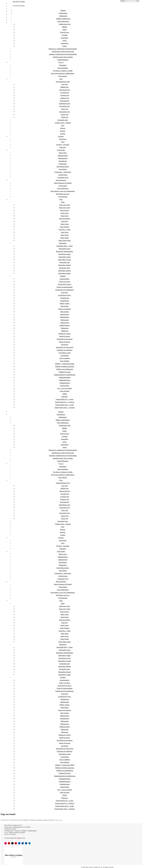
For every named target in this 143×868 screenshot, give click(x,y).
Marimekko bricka (65, 249)
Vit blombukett (63, 197)
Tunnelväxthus (65, 386)
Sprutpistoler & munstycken (65, 347)
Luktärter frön (65, 98)
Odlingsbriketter (63, 156)
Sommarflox (65, 43)
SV (9, 9)
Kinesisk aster (65, 32)
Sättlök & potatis (65, 336)
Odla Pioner (63, 139)
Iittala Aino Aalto (65, 205)
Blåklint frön (65, 87)
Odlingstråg (65, 331)
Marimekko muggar (65, 254)
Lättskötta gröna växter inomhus (63, 57)
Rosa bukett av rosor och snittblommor (63, 191)
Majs (63, 125)
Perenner (61, 136)
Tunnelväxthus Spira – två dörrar (65, 408)
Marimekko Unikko (65, 273)
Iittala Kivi (65, 221)
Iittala (63, 202)
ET (9, 6)
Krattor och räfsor (65, 282)
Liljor (63, 142)
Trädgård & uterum (65, 372)
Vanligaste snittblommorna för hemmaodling (63, 54)
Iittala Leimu (65, 224)
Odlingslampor (65, 317)
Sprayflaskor (63, 169)
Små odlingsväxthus (63, 167)
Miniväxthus (65, 306)
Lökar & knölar (65, 391)
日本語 (10, 23)
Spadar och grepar (65, 342)
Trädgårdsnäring (65, 383)
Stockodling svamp (65, 353)
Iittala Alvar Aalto (65, 208)
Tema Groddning (65, 358)
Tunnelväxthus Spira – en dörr (65, 405)
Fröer (61, 79)
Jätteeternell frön (65, 90)
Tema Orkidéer (65, 361)
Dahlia (65, 30)
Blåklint (65, 27)
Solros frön (65, 109)
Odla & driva (63, 153)
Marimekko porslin (65, 257)
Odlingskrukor (65, 314)
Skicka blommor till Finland (63, 183)
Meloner (63, 128)
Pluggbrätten (63, 164)
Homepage (59, 820)
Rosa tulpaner (63, 76)
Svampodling (65, 356)
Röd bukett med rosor (63, 194)
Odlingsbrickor (63, 158)
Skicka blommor (61, 180)
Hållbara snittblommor (63, 19)
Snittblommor (63, 13)
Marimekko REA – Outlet (65, 246)
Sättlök (65, 394)
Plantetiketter (63, 161)
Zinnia (65, 46)
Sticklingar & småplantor (65, 350)
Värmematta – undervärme (63, 172)
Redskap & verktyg (65, 334)
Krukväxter (65, 293)
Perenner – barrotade (63, 145)
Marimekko (63, 243)
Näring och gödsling (65, 309)
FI (9, 4)
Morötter (63, 131)
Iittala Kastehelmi (65, 219)
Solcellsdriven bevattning (65, 339)
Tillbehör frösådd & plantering (65, 366)
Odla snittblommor (63, 21)
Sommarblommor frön (63, 82)
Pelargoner (63, 147)
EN (9, 17)
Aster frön (65, 84)
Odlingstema (65, 328)
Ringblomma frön (65, 104)
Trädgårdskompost (65, 380)
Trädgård (63, 276)
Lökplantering (65, 298)
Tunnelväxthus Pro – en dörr (65, 399)
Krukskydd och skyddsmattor (65, 290)
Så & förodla (61, 150)
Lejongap (65, 35)
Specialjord (65, 345)
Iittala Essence (65, 210)
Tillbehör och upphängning (65, 369)
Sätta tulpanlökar (63, 68)
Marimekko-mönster (65, 271)
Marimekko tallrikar (65, 265)
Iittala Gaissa (65, 213)
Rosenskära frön (65, 106)
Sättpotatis (65, 397)
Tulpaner (61, 62)
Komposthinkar (65, 279)
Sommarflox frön (65, 112)
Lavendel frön (65, 93)
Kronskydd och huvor (65, 284)
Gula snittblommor (63, 188)
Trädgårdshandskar (65, 377)
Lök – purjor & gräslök (65, 388)
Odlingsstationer (65, 325)
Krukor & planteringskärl (65, 287)
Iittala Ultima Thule (65, 241)
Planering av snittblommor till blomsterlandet (63, 49)
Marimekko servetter (65, 260)
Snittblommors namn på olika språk (63, 52)
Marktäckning (65, 301)
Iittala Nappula (65, 227)
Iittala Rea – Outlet (65, 230)
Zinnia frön (65, 117)
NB (9, 12)
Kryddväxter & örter (65, 295)
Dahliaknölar (63, 16)
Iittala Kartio (65, 216)
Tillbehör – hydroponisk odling (65, 364)
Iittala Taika (65, 232)
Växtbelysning (63, 175)
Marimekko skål (65, 262)
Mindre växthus (65, 303)
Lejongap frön (65, 95)
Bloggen (63, 10)
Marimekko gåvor (65, 268)
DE (9, 20)
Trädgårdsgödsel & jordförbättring (65, 375)
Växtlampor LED (63, 178)
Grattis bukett (63, 186)
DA (9, 14)
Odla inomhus (65, 312)
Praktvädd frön (65, 101)
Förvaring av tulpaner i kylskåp (63, 71)
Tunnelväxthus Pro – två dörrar (65, 402)
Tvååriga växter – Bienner (63, 123)
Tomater (63, 134)
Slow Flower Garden (19, 2)
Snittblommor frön (65, 24)
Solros (65, 41)
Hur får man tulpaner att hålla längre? (63, 73)
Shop (61, 199)
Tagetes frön (65, 115)
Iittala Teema (65, 235)
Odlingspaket (65, 320)
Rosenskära (65, 38)
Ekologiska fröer (63, 120)
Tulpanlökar (63, 65)
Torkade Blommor (63, 60)
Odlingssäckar (65, 323)
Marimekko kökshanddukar (65, 251)
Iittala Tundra (65, 238)
